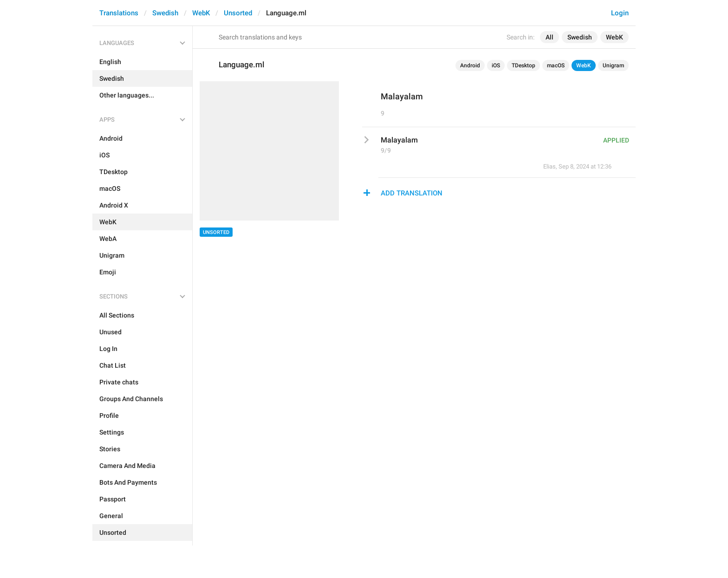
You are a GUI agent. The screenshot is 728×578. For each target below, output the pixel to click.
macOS (556, 65)
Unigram (613, 65)
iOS (496, 65)
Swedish (165, 13)
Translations (119, 13)
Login (620, 13)
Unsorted (238, 13)
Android (470, 65)
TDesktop (523, 65)
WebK (201, 13)
